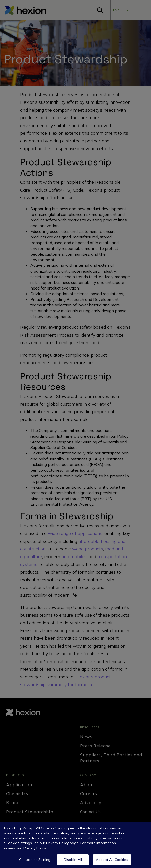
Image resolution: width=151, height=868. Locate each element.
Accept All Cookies (112, 862)
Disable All (73, 862)
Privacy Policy (35, 850)
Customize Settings (36, 862)
